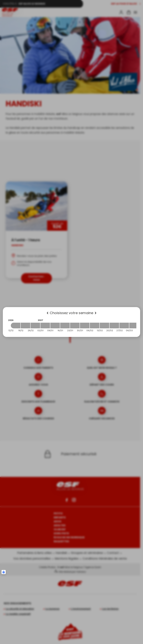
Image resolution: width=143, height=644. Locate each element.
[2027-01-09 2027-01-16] (55, 326)
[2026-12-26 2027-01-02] (35, 326)
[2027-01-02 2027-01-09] (45, 326)
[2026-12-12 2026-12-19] (16, 326)
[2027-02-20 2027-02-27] (114, 326)
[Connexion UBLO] (4, 572)
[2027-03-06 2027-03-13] (134, 326)
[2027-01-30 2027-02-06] (85, 326)
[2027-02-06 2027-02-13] (95, 326)
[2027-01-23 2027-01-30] (75, 326)
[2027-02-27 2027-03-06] (124, 326)
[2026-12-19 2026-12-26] (25, 326)
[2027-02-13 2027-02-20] (104, 326)
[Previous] (47, 313)
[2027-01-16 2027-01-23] (65, 326)
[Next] (96, 313)
